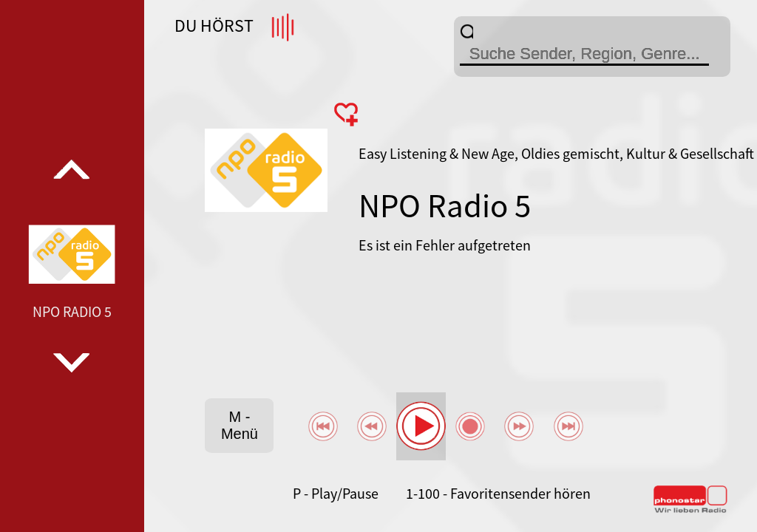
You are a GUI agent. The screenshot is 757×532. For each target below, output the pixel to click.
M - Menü (240, 425)
